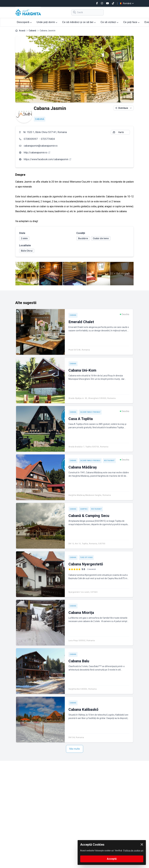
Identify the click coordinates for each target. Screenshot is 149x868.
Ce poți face (131, 22)
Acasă (22, 31)
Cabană (32, 31)
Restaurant (109, 461)
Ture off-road (86, 557)
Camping (84, 509)
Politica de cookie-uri (133, 851)
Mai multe (75, 749)
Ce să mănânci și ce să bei (79, 22)
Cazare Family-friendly (90, 412)
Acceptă (112, 859)
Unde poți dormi (47, 22)
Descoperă (24, 22)
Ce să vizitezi (109, 22)
